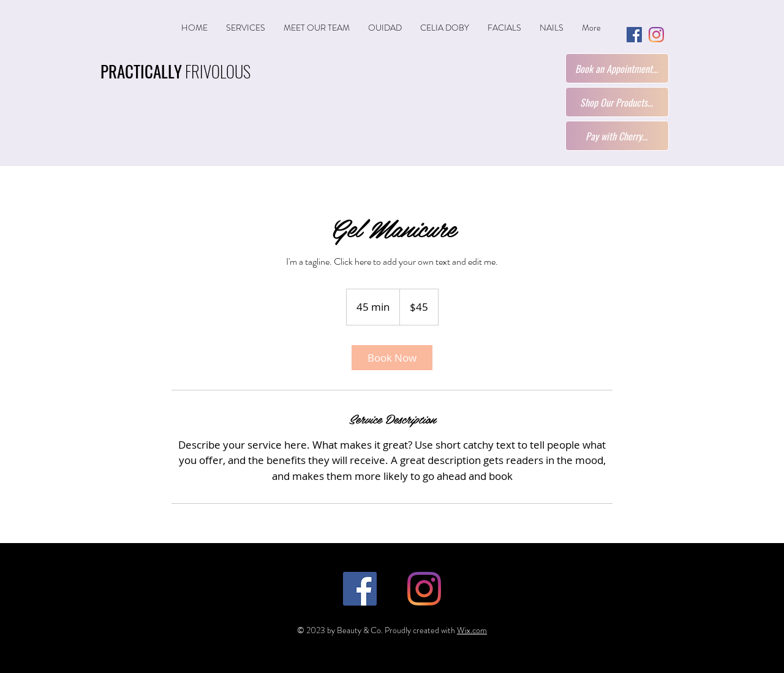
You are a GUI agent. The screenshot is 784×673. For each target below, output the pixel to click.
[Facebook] (634, 35)
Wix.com (472, 630)
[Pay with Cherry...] (617, 136)
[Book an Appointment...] (617, 68)
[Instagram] (656, 35)
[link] (392, 358)
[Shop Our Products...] (617, 102)
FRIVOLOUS (175, 71)
